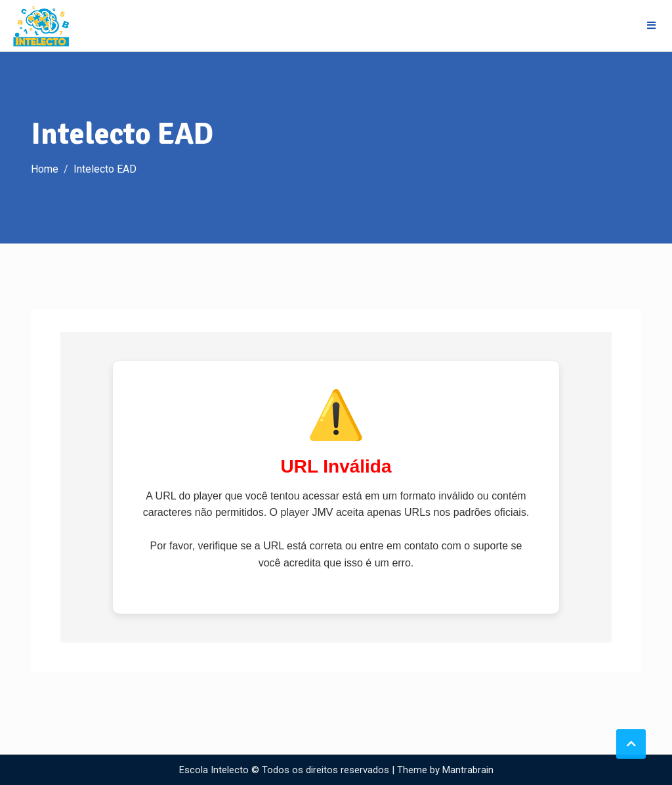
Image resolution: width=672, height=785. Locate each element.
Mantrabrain (468, 770)
